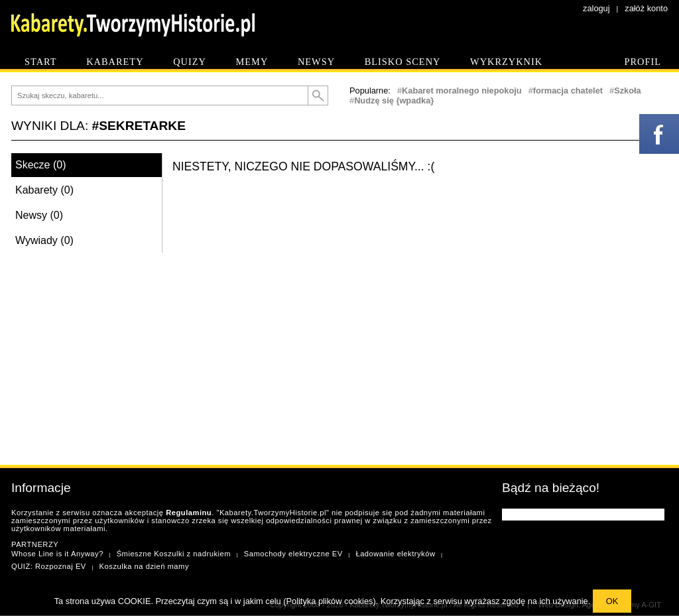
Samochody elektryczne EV (293, 554)
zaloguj (596, 8)
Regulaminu (189, 513)
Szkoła (628, 91)
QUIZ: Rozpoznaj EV (49, 566)
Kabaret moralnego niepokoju (462, 91)
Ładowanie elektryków (395, 554)
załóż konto (646, 8)
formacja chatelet (568, 91)
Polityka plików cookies (330, 601)
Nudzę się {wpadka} (394, 100)
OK (612, 601)
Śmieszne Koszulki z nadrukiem (174, 554)
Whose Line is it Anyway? (57, 554)
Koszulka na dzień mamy (144, 566)
